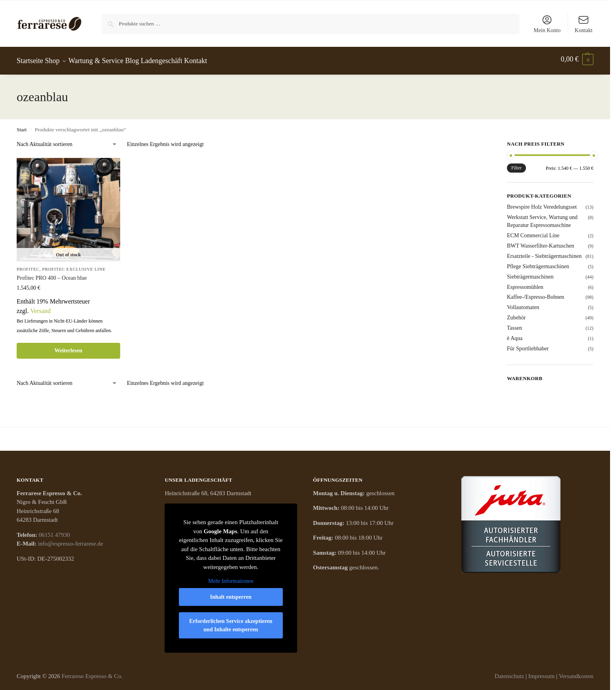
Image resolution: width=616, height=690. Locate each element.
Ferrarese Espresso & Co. (92, 673)
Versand (40, 307)
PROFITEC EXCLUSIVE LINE (74, 265)
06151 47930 (55, 531)
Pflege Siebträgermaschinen (538, 263)
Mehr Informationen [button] (231, 578)
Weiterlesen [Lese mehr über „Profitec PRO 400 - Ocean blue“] (68, 347)
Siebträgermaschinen (530, 273)
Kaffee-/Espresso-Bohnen (535, 294)
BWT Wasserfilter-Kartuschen (541, 242)
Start (22, 126)
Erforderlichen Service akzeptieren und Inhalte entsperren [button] (231, 622)
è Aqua (515, 335)
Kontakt (584, 24)
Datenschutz (509, 673)
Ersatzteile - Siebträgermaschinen (544, 253)
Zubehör (516, 314)
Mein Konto (547, 24)
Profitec (28, 265)
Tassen (514, 324)
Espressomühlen (525, 283)
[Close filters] (469, 142)
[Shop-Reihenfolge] (67, 141)
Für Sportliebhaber (528, 345)
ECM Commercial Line (533, 232)
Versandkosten (576, 673)
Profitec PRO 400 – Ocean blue (52, 274)
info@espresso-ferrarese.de (71, 540)
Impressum (542, 673)
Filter (516, 164)
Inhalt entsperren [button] (231, 593)
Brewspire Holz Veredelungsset (542, 203)
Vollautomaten (523, 304)
